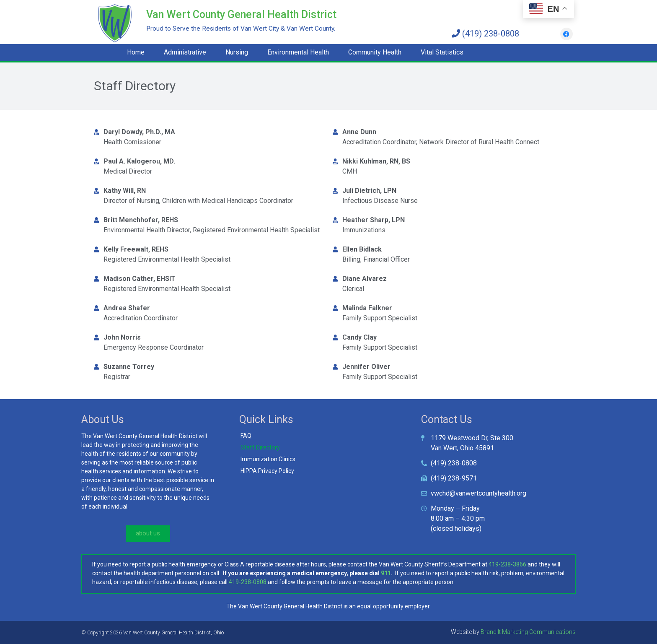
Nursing (237, 52)
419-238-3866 (507, 564)
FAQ (246, 436)
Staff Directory (260, 447)
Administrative (185, 52)
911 (386, 573)
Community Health (375, 52)
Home (136, 52)
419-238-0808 (248, 582)
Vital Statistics (442, 52)
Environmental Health (298, 52)
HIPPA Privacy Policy (267, 471)
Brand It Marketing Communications (528, 632)
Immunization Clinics (268, 459)
